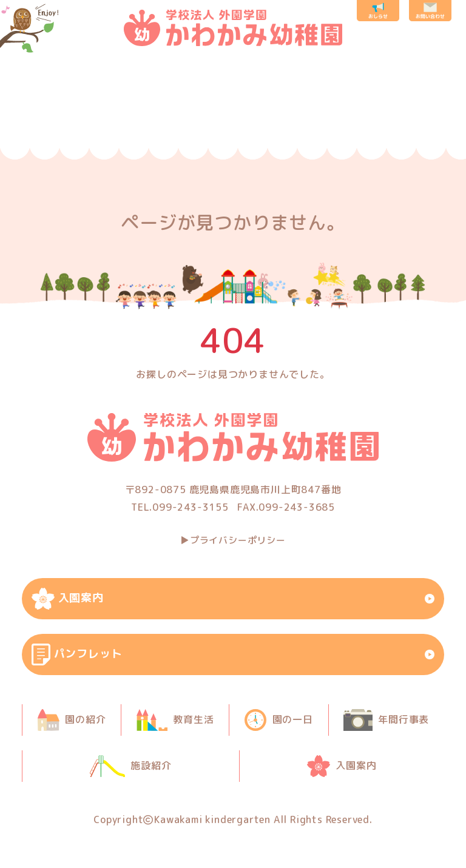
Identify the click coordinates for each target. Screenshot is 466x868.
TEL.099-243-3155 (180, 507)
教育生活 (124, 118)
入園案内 (424, 118)
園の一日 (199, 118)
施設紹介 (355, 118)
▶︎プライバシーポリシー (233, 540)
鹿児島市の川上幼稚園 (233, 28)
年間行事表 (286, 118)
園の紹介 (49, 118)
